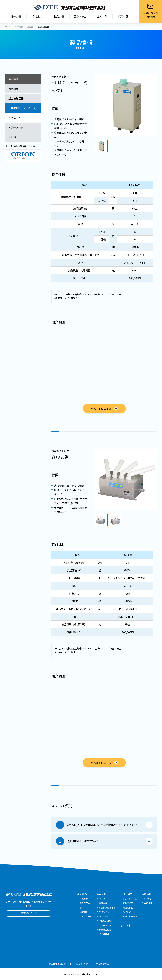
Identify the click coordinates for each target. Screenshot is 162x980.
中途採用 (148, 903)
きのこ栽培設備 (130, 916)
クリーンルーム (130, 899)
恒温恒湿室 (128, 903)
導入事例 (102, 16)
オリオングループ (105, 964)
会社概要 (84, 899)
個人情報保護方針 (58, 964)
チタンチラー (105, 912)
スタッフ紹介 (86, 916)
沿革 (82, 908)
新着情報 (16, 16)
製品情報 (59, 16)
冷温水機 (103, 903)
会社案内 (37, 16)
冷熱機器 (13, 89)
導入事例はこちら (101, 408)
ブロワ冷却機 (105, 921)
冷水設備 (127, 912)
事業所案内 (85, 903)
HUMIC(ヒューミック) (24, 108)
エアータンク (16, 127)
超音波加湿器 (16, 98)
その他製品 (104, 934)
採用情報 (123, 16)
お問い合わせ (26, 913)
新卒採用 (148, 899)
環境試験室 (128, 908)
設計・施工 (80, 16)
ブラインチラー (106, 899)
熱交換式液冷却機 (107, 908)
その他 (12, 137)
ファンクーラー (106, 916)
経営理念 (84, 912)
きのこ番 (16, 118)
